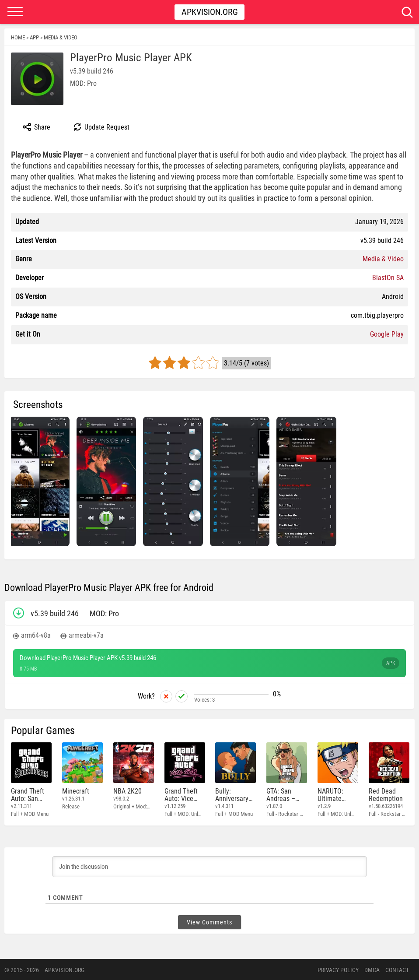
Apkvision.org (210, 12)
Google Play (387, 334)
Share (36, 127)
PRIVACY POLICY (338, 969)
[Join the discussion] (209, 866)
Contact (397, 969)
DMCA (372, 969)
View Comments (209, 921)
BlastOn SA (388, 278)
